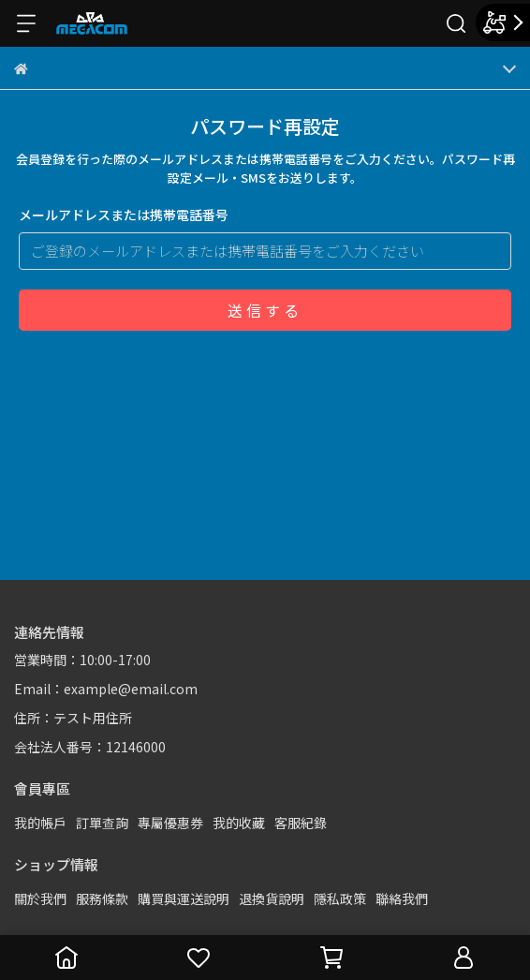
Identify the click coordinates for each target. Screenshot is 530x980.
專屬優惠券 (170, 823)
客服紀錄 (301, 823)
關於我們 (40, 898)
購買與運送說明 (184, 898)
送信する (265, 310)
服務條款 (102, 898)
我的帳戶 (40, 823)
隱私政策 (340, 898)
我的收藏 (239, 823)
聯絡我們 (402, 898)
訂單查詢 (102, 823)
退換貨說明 (272, 898)
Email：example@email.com (106, 689)
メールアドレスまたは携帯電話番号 (124, 215)
